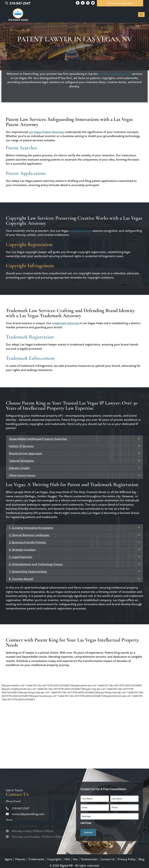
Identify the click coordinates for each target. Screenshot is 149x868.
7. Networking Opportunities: (28, 572)
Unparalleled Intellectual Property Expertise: (38, 439)
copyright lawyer (81, 231)
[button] (74, 439)
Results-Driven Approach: (26, 453)
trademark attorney (65, 323)
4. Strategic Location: (22, 550)
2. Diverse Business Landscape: (29, 535)
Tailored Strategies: (22, 461)
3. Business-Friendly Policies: (28, 542)
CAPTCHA (86, 821)
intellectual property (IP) (115, 74)
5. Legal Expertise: (21, 557)
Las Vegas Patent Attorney (46, 132)
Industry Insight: (20, 468)
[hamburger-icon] (141, 15)
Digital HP (66, 864)
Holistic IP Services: (21, 446)
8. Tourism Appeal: (21, 579)
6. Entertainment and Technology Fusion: (36, 564)
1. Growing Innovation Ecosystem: (31, 528)
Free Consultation (120, 3)
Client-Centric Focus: (22, 475)
